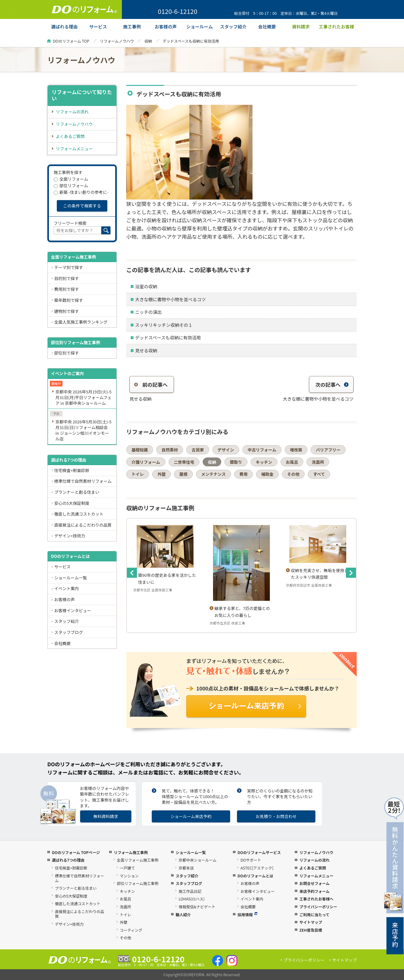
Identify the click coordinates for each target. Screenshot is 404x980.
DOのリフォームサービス (259, 852)
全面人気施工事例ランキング (81, 322)
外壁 (162, 474)
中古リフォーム (262, 450)
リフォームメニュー (74, 149)
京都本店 (186, 868)
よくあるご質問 (70, 136)
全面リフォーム (71, 179)
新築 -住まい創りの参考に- (81, 192)
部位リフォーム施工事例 (138, 883)
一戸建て (128, 868)
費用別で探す (67, 289)
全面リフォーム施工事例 (73, 257)
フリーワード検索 (70, 223)
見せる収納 (146, 350)
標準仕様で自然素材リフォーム (83, 481)
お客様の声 (65, 599)
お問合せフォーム (314, 883)
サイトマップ (311, 922)
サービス (62, 567)
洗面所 (318, 462)
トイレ (138, 474)
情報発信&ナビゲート (197, 907)
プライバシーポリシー (318, 907)
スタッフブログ (69, 632)
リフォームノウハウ (117, 41)
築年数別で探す (69, 300)
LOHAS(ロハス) (192, 899)
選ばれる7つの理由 (68, 460)
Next (351, 573)
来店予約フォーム (314, 891)
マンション (129, 876)
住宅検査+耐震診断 (72, 470)
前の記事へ (151, 385)
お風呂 (292, 462)
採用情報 (247, 914)
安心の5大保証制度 (72, 503)
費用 (243, 474)
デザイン (226, 450)
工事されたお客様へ (316, 899)
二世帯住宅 (184, 462)
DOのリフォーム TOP (71, 41)
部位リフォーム (71, 185)
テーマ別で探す (69, 267)
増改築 (296, 450)
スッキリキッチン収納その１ (164, 325)
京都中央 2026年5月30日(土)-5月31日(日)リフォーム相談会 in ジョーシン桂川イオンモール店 (83, 430)
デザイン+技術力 (70, 536)
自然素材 (170, 450)
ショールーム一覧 (71, 578)
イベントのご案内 (67, 373)
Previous (132, 573)
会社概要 (62, 643)
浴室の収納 (146, 286)
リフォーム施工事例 (131, 852)
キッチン (264, 462)
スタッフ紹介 (67, 621)
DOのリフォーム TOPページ (76, 852)
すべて (319, 474)
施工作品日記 (190, 891)
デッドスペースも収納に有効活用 (168, 338)
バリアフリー (328, 450)
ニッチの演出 (148, 312)
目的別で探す (67, 278)
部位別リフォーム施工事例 (75, 342)
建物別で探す (67, 311)
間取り (236, 462)
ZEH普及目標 (311, 930)
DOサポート (251, 860)
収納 (148, 41)
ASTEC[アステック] (257, 868)
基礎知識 (140, 450)
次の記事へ (332, 385)
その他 (293, 474)
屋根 (183, 474)
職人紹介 (183, 914)
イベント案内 (67, 588)
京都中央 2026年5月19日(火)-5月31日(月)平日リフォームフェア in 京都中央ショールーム (83, 397)
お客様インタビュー (73, 610)
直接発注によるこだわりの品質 (83, 525)
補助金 (267, 474)
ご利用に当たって (314, 914)
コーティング (131, 930)
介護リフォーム (146, 462)
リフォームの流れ (72, 112)
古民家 (198, 450)
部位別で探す (67, 353)
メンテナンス (213, 474)
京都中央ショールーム (198, 860)
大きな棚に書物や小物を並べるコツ (170, 299)
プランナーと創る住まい (77, 492)
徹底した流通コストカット (79, 514)
